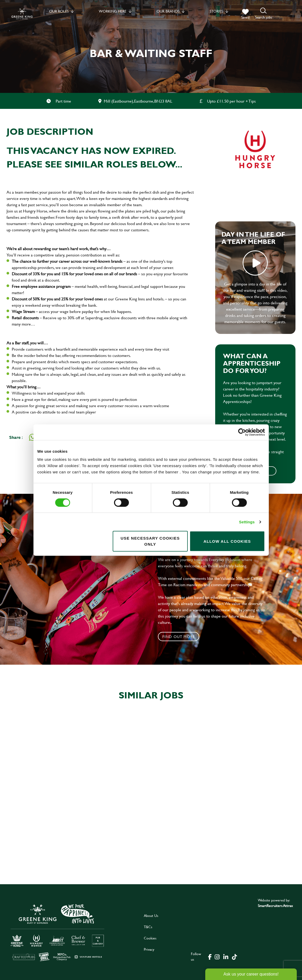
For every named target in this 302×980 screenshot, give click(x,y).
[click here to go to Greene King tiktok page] (235, 956)
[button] (263, 14)
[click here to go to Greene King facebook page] (210, 956)
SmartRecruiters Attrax (275, 906)
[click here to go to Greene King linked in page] (226, 956)
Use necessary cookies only (150, 541)
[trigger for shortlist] (245, 14)
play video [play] (255, 263)
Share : (16, 437)
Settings (247, 522)
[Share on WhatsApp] (32, 437)
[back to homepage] (22, 14)
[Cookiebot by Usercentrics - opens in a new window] (242, 432)
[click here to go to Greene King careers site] (58, 932)
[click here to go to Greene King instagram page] (217, 956)
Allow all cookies (227, 541)
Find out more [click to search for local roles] (179, 637)
